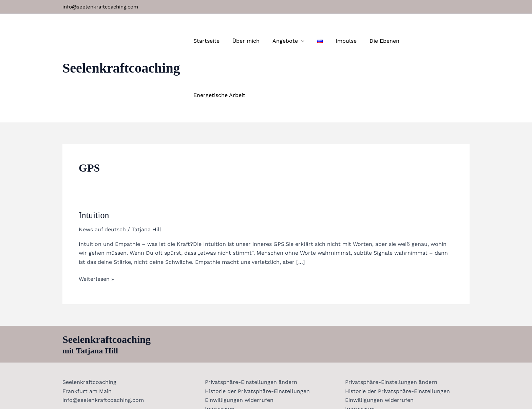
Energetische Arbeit (438, 41)
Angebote (296, 41)
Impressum (219, 355)
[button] (309, 41)
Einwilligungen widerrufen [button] (238, 346)
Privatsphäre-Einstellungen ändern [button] (250, 328)
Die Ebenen (386, 41)
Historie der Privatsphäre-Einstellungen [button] (256, 337)
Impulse (350, 41)
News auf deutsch (102, 175)
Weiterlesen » (96, 224)
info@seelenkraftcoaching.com (100, 7)
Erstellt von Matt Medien (319, 392)
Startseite (218, 41)
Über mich (256, 41)
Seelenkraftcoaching (121, 41)
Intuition (94, 161)
